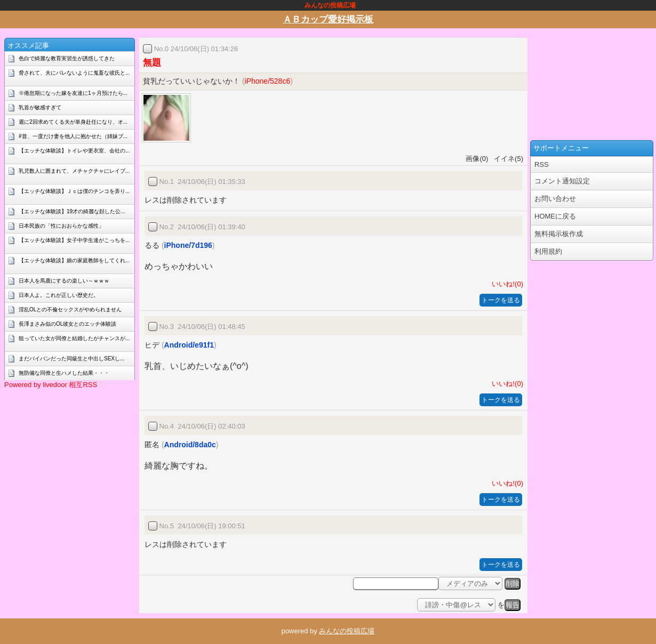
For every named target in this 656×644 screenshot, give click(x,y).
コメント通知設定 (562, 181)
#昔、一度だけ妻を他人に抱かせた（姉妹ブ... (73, 136)
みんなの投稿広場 (347, 631)
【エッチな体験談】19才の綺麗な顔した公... (72, 211)
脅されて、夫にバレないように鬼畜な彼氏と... (74, 73)
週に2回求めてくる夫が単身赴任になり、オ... (73, 122)
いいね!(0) (506, 284)
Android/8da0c (190, 445)
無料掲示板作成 (559, 234)
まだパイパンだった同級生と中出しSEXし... (71, 359)
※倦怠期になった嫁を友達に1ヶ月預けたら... (73, 93)
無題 (152, 63)
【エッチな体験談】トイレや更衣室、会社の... (74, 151)
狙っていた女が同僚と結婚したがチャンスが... (74, 338)
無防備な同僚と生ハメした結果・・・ (64, 373)
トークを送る (501, 300)
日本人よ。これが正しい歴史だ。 (59, 295)
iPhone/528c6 (268, 81)
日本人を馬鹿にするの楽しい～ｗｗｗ (64, 281)
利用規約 (548, 251)
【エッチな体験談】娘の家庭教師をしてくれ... (74, 260)
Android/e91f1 (189, 345)
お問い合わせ (555, 199)
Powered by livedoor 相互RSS (51, 385)
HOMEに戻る (555, 216)
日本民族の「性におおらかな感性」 (61, 226)
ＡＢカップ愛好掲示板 (328, 19)
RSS (542, 164)
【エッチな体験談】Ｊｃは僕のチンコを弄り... (74, 191)
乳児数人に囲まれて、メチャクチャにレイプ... (74, 171)
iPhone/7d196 (188, 245)
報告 (513, 605)
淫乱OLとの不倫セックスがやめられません (70, 309)
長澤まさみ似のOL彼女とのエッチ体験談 (67, 324)
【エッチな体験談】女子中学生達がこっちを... (74, 240)
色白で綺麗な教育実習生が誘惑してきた (67, 58)
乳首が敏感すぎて (40, 107)
